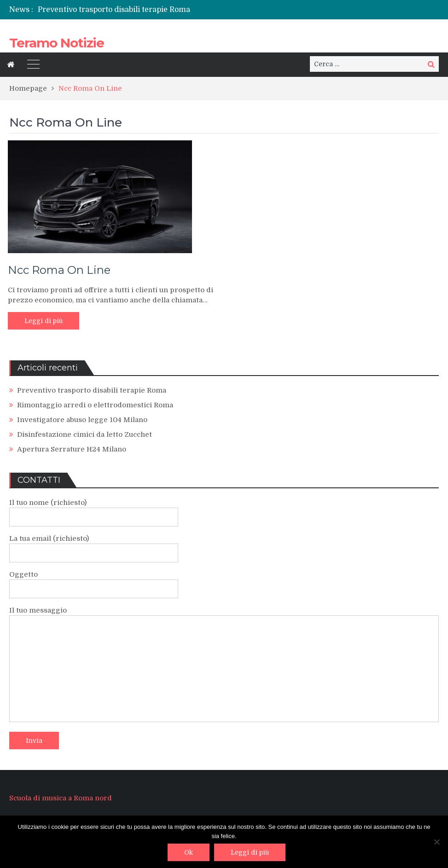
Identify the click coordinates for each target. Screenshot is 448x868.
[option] (152, 10)
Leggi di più (44, 321)
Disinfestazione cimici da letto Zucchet (84, 434)
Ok (189, 852)
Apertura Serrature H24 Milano (72, 449)
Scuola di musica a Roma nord (61, 798)
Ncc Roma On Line (59, 270)
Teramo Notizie (57, 43)
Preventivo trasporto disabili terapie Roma (114, 10)
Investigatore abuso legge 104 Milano (82, 420)
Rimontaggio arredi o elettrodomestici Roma (95, 405)
